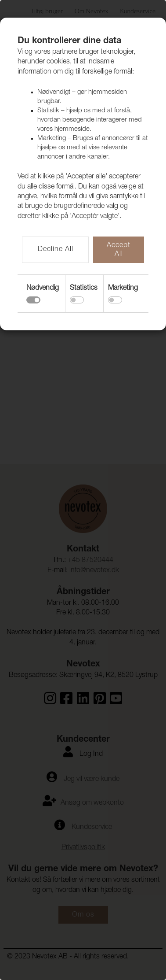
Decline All (56, 250)
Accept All (119, 250)
